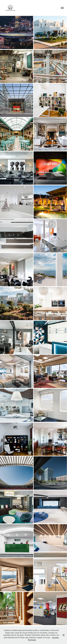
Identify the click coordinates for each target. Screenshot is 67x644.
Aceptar (55, 637)
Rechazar (32, 640)
